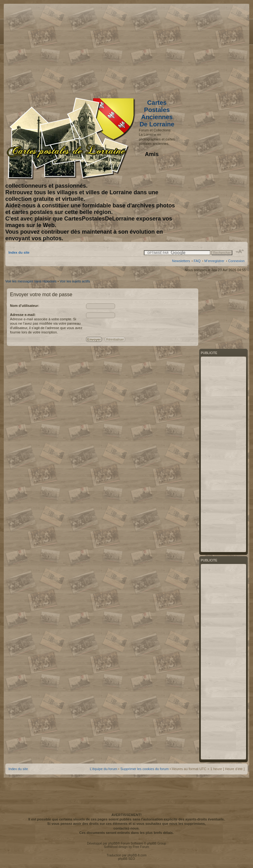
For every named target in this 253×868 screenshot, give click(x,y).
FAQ (197, 261)
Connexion (236, 261)
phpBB (113, 843)
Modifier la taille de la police (240, 251)
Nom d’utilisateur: (25, 306)
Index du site (19, 252)
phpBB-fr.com (137, 855)
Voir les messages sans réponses (31, 281)
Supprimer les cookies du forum (145, 769)
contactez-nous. (127, 828)
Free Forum (141, 847)
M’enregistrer (214, 261)
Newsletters (181, 261)
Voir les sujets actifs (75, 281)
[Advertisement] (195, 49)
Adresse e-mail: (23, 315)
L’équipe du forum (103, 769)
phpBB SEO (127, 859)
